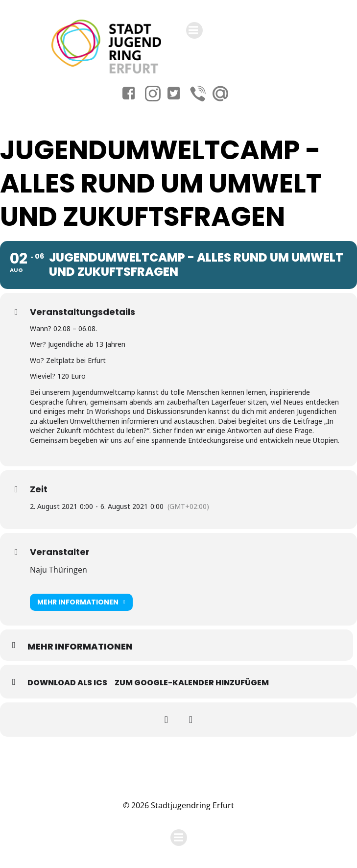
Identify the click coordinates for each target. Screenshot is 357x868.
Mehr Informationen (81, 602)
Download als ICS (67, 683)
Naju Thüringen (59, 570)
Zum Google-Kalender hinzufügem (192, 683)
